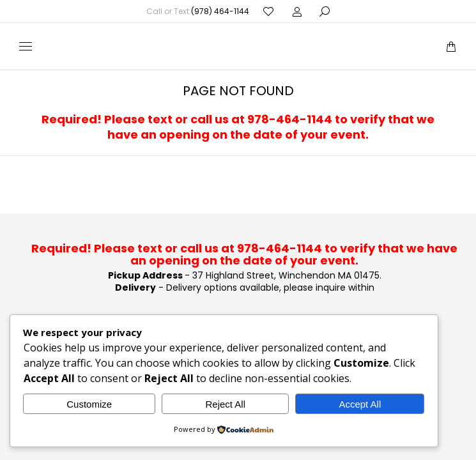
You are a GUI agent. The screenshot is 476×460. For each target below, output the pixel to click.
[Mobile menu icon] (26, 46)
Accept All (360, 404)
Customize (89, 404)
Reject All (225, 404)
